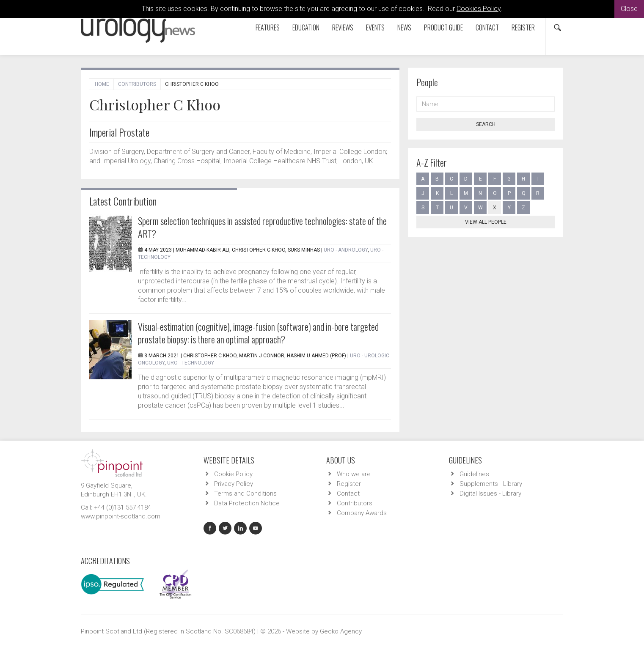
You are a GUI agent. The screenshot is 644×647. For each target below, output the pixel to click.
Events (375, 27)
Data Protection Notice (247, 503)
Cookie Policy (233, 474)
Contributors (137, 84)
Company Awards (362, 513)
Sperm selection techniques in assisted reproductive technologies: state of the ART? (262, 227)
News (404, 27)
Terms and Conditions (245, 493)
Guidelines (474, 474)
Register (523, 27)
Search (486, 124)
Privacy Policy (234, 484)
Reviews (343, 27)
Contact (487, 27)
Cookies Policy (479, 9)
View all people (486, 222)
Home (102, 84)
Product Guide (443, 27)
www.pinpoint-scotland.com (121, 516)
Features (268, 27)
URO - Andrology (346, 250)
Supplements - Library (491, 484)
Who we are (354, 474)
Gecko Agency (341, 631)
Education (306, 27)
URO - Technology (191, 363)
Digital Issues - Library (490, 493)
